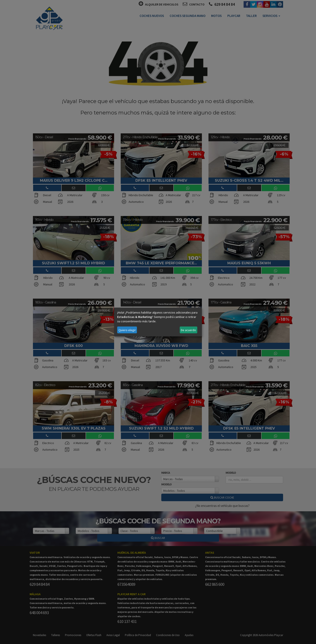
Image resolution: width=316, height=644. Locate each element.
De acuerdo (188, 330)
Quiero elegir (127, 330)
